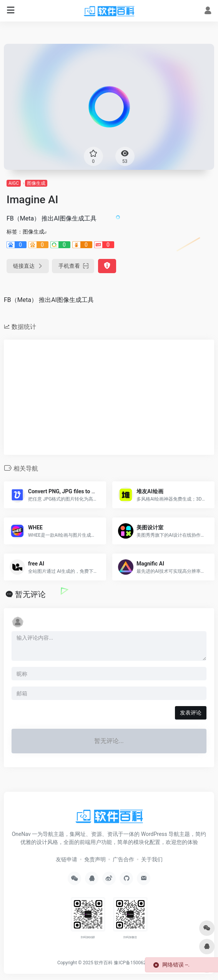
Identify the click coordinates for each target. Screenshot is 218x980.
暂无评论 (30, 594)
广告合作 (123, 859)
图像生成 (36, 183)
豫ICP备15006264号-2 (137, 963)
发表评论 (191, 713)
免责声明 (95, 859)
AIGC (14, 183)
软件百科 (103, 963)
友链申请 (67, 859)
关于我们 (152, 859)
